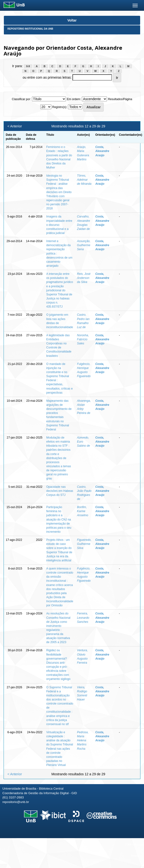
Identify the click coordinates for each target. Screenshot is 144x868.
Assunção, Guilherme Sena (84, 245)
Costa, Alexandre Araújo (102, 151)
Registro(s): (60, 107)
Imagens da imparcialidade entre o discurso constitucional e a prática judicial (59, 225)
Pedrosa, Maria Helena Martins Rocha (83, 741)
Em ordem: (74, 99)
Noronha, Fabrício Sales (83, 339)
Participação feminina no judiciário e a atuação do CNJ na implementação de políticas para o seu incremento (59, 519)
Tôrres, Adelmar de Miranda (84, 180)
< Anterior (15, 126)
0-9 (28, 66)
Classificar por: (21, 99)
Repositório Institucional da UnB (30, 29)
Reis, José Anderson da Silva (84, 278)
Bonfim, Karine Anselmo (83, 511)
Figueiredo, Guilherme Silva (84, 544)
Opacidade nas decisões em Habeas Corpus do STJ (60, 491)
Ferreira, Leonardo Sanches (83, 618)
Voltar (72, 20)
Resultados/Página (120, 99)
